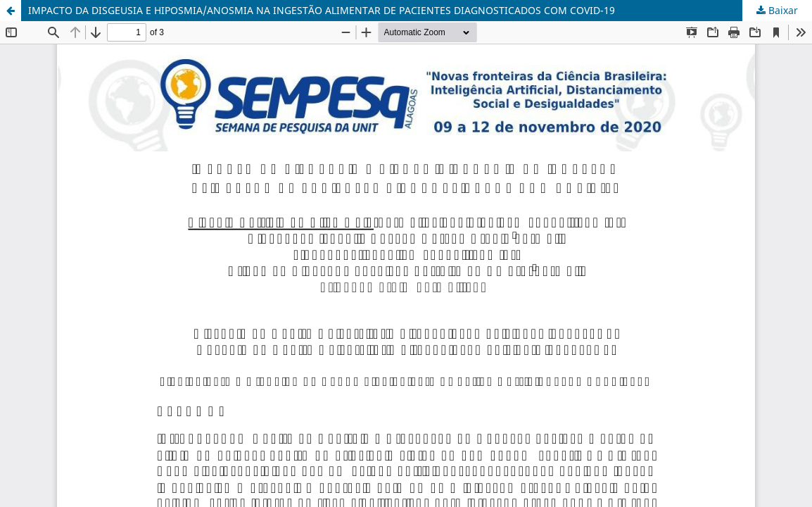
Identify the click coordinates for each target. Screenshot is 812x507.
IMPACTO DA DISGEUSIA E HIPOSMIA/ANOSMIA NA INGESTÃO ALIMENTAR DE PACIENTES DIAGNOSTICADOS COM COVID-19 (322, 10)
